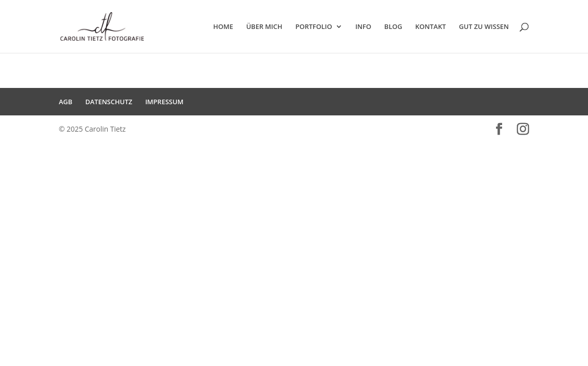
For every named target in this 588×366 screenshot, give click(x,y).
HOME (223, 27)
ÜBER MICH (264, 27)
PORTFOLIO (314, 27)
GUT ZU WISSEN (484, 27)
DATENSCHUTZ (109, 102)
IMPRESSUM (164, 102)
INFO (363, 27)
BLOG (393, 27)
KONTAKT (430, 27)
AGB (66, 102)
